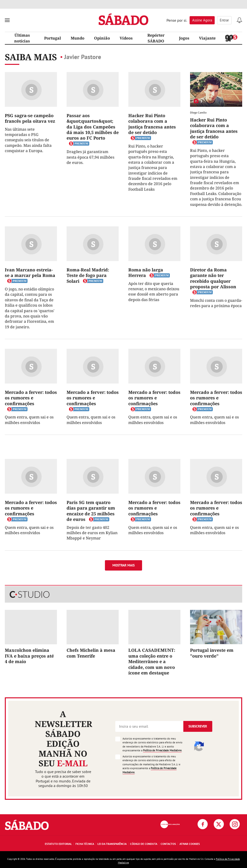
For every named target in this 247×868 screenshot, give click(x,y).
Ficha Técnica (85, 844)
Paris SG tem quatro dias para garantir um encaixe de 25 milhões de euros (91, 511)
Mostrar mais (123, 565)
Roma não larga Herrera (146, 273)
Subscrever (198, 726)
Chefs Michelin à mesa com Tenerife (91, 653)
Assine (202, 20)
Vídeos (126, 38)
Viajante (207, 38)
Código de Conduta (144, 844)
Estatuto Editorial (58, 844)
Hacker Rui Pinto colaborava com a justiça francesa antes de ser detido (152, 124)
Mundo (78, 38)
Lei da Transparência (112, 844)
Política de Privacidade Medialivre (162, 750)
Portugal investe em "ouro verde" (212, 653)
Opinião (102, 38)
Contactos (168, 844)
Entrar (224, 20)
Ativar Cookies (190, 844)
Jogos (184, 38)
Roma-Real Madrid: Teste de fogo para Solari (88, 275)
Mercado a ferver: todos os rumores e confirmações (31, 398)
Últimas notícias (22, 38)
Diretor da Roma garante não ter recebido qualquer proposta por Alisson (213, 278)
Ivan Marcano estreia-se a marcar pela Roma (30, 273)
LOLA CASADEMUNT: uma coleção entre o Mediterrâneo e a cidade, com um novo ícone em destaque (152, 661)
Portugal (53, 38)
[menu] (7, 20)
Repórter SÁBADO (156, 38)
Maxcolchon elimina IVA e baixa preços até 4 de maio (29, 656)
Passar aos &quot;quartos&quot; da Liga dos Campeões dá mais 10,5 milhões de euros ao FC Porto (93, 127)
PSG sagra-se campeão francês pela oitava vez (30, 118)
